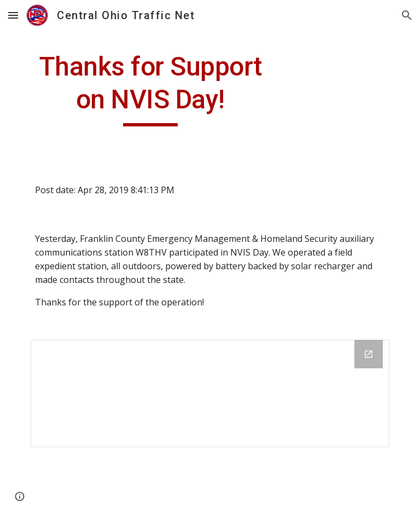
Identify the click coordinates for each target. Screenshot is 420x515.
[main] (150, 88)
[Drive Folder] (210, 394)
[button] (13, 15)
